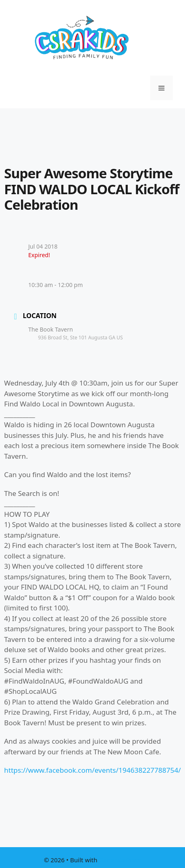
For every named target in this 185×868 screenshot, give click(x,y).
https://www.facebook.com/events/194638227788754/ (92, 770)
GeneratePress (120, 860)
